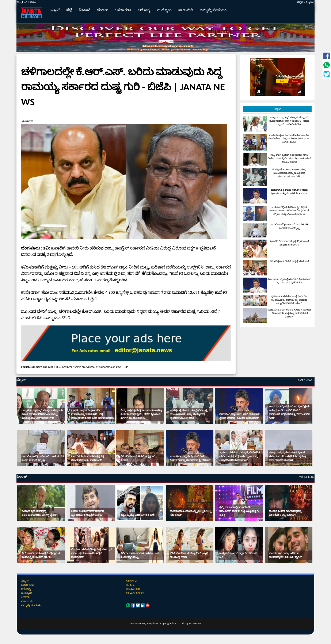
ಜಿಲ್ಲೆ (69, 10)
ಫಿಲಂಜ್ (84, 10)
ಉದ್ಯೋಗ (164, 10)
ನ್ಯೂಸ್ (55, 10)
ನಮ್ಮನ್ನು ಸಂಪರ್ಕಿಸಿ (213, 10)
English (310, 2)
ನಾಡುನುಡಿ (186, 10)
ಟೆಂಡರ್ (102, 10)
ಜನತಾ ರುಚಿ (123, 10)
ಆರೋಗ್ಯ (144, 10)
